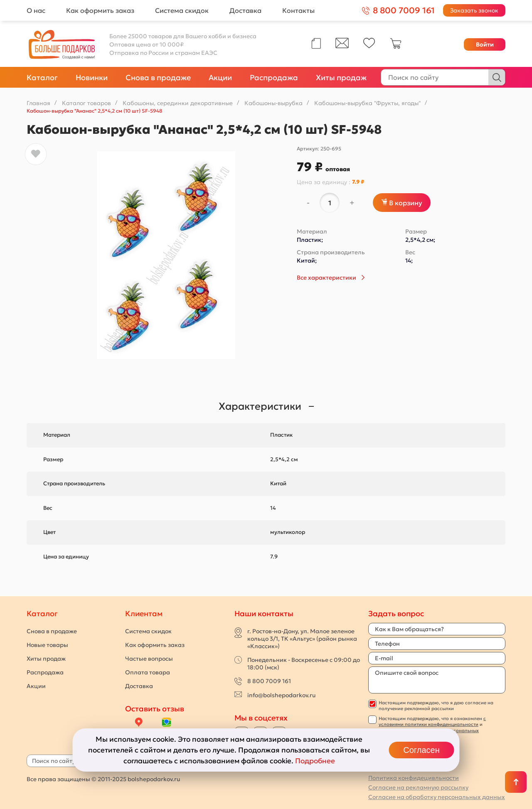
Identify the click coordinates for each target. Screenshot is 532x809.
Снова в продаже (158, 77)
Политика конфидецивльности (414, 778)
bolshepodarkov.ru (154, 779)
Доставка (245, 10)
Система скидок (182, 10)
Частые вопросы (149, 659)
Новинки (92, 77)
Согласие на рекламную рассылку (418, 787)
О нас (36, 10)
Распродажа (274, 77)
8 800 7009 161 (269, 681)
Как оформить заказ (100, 10)
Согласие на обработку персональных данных (437, 797)
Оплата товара (148, 672)
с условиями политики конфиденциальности (432, 721)
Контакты (298, 10)
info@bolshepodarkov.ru (281, 695)
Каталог (42, 77)
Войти (485, 44)
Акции (220, 77)
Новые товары (47, 645)
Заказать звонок (474, 10)
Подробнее (315, 761)
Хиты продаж (341, 77)
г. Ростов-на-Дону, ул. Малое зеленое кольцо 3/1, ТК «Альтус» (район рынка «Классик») (302, 639)
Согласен (421, 750)
